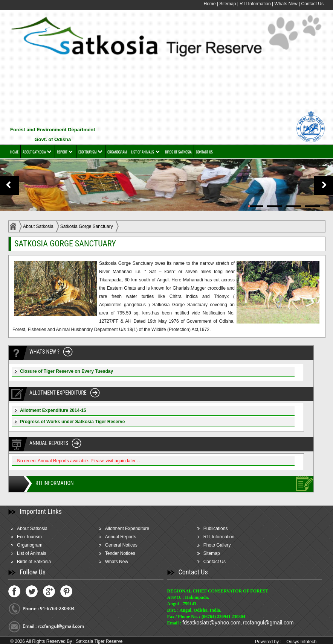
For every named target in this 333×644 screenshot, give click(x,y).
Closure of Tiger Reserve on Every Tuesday (66, 371)
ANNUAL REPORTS (49, 443)
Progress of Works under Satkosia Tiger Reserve (72, 422)
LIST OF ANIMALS (143, 152)
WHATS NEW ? (44, 352)
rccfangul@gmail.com (268, 623)
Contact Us (312, 4)
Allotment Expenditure (127, 529)
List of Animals (31, 553)
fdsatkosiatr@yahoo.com (211, 623)
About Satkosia (38, 226)
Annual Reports (121, 537)
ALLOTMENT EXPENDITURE (58, 393)
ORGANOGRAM (117, 152)
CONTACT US (204, 152)
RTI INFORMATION (54, 483)
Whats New (286, 4)
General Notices (121, 545)
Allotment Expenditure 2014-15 (53, 410)
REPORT (62, 152)
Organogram (30, 545)
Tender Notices (120, 553)
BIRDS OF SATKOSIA (178, 152)
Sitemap (228, 4)
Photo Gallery (217, 545)
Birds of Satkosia (34, 562)
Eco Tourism (29, 537)
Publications (216, 529)
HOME (14, 152)
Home (209, 4)
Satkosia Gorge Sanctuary (87, 226)
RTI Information (256, 4)
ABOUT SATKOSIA (34, 152)
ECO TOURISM (88, 152)
